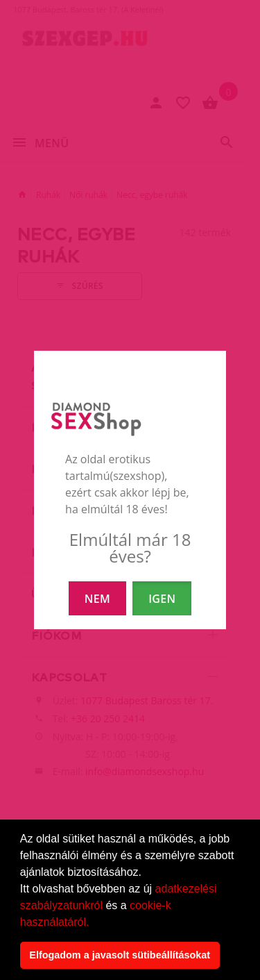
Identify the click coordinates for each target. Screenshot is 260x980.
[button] (94, 923)
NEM (97, 599)
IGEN (162, 599)
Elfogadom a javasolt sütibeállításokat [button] (120, 955)
